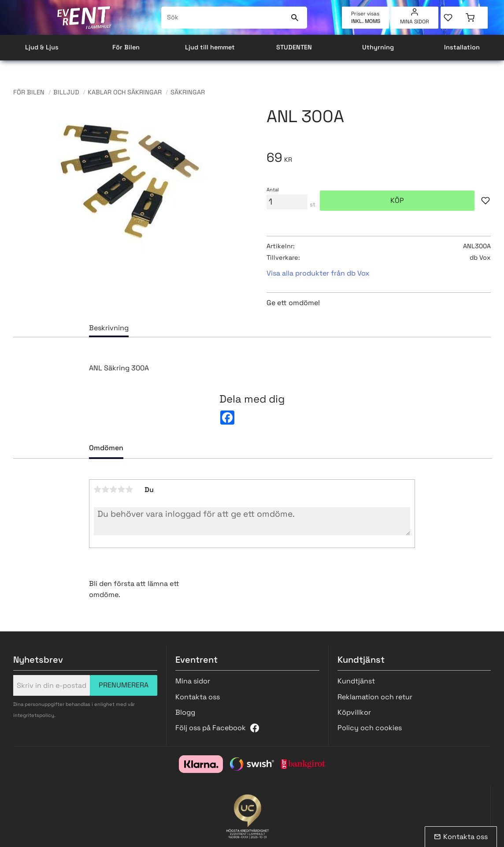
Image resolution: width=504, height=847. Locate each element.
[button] (452, 18)
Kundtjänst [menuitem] (356, 681)
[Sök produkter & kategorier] (224, 18)
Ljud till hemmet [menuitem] (210, 47)
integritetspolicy (34, 715)
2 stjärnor (106, 489)
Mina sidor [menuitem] (415, 22)
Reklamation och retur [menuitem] (375, 697)
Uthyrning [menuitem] (378, 47)
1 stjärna (98, 489)
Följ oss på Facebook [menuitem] (211, 728)
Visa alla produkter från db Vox (318, 273)
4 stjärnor (122, 489)
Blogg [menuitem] (185, 712)
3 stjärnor (114, 489)
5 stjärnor (130, 489)
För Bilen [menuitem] (126, 47)
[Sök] (295, 18)
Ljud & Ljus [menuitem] (42, 47)
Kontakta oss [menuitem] (198, 697)
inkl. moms (366, 21)
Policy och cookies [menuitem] (370, 728)
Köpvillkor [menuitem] (354, 712)
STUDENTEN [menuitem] (294, 47)
